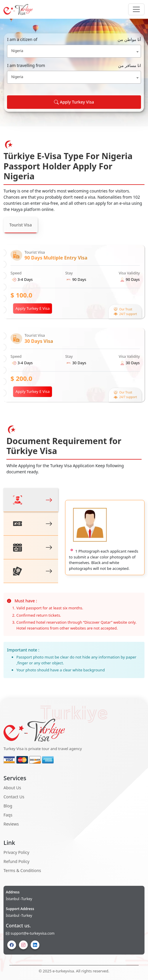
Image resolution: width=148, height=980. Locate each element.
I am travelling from (74, 65)
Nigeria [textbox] (17, 51)
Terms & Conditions (22, 870)
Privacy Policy (16, 852)
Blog (8, 806)
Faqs (8, 815)
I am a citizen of (74, 39)
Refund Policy (16, 861)
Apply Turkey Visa (74, 102)
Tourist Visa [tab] (21, 225)
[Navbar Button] (136, 9)
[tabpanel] (74, 323)
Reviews (11, 824)
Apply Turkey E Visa (33, 308)
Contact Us (14, 797)
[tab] (31, 500)
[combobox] (74, 51)
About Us (12, 788)
